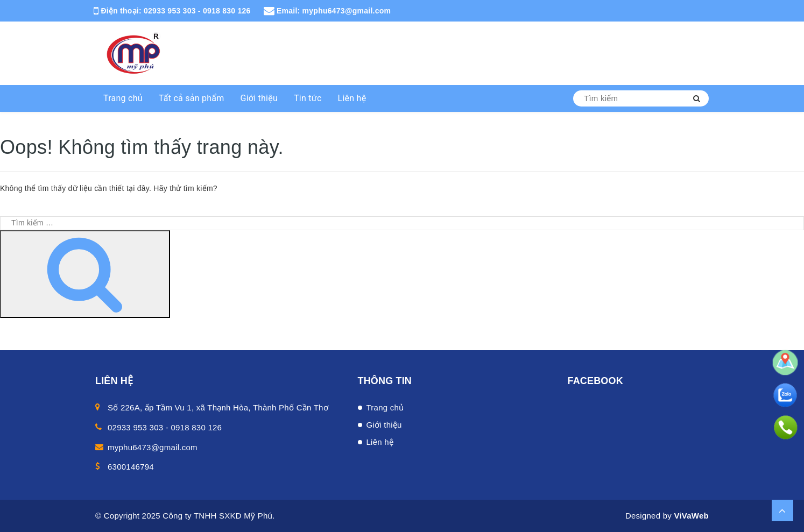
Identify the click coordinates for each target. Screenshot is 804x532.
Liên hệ (352, 98)
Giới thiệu (259, 98)
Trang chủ (123, 98)
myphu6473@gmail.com (347, 11)
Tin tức (308, 98)
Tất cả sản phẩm (192, 98)
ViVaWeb (691, 516)
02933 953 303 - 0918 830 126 (197, 11)
